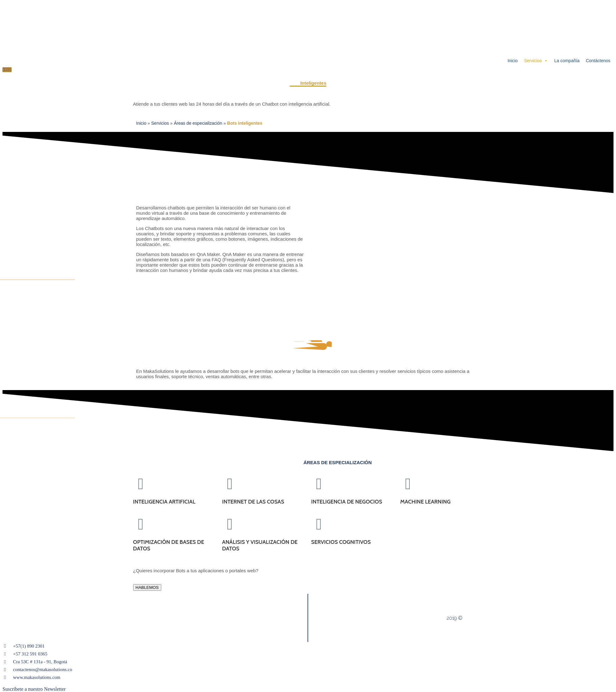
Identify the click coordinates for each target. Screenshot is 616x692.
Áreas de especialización (198, 123)
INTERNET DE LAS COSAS (253, 501)
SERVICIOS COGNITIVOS (341, 542)
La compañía (567, 61)
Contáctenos (598, 61)
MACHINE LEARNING (426, 501)
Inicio (513, 61)
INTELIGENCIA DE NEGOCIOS (347, 501)
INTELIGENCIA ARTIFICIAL (164, 501)
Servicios (536, 61)
